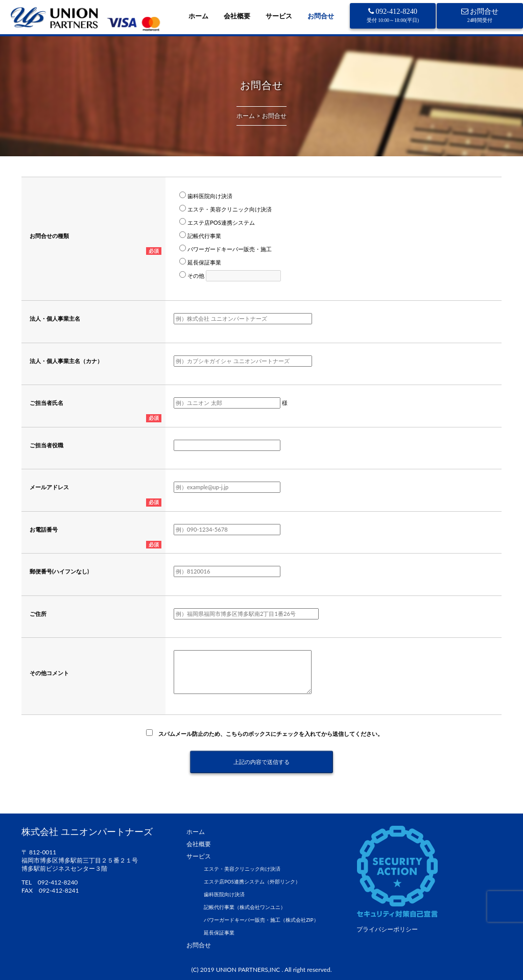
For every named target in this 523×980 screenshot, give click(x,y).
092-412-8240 (393, 15)
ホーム (198, 16)
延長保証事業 (219, 933)
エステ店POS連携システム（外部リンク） (252, 882)
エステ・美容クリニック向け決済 (242, 869)
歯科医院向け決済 (224, 894)
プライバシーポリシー (387, 929)
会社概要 (237, 16)
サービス (279, 16)
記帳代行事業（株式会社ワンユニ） (245, 907)
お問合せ (321, 16)
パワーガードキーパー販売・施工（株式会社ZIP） (261, 920)
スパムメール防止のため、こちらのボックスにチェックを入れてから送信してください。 (268, 734)
